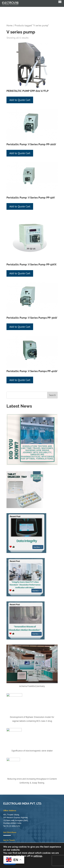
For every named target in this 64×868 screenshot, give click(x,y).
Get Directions (10, 840)
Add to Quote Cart (20, 100)
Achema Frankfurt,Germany (32, 686)
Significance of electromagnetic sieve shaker (32, 751)
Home (9, 25)
